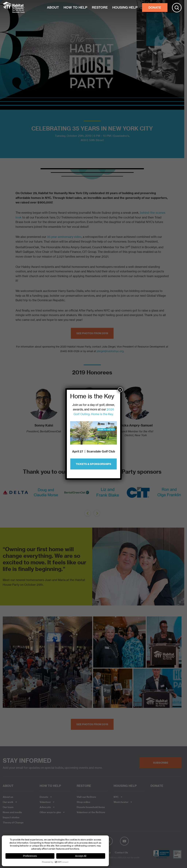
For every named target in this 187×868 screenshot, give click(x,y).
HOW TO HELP (75, 7)
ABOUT (53, 7)
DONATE (155, 7)
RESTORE (100, 7)
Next (177, 495)
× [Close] (120, 390)
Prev (7, 495)
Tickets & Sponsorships (93, 464)
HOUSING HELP (125, 7)
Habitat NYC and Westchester (14, 7)
